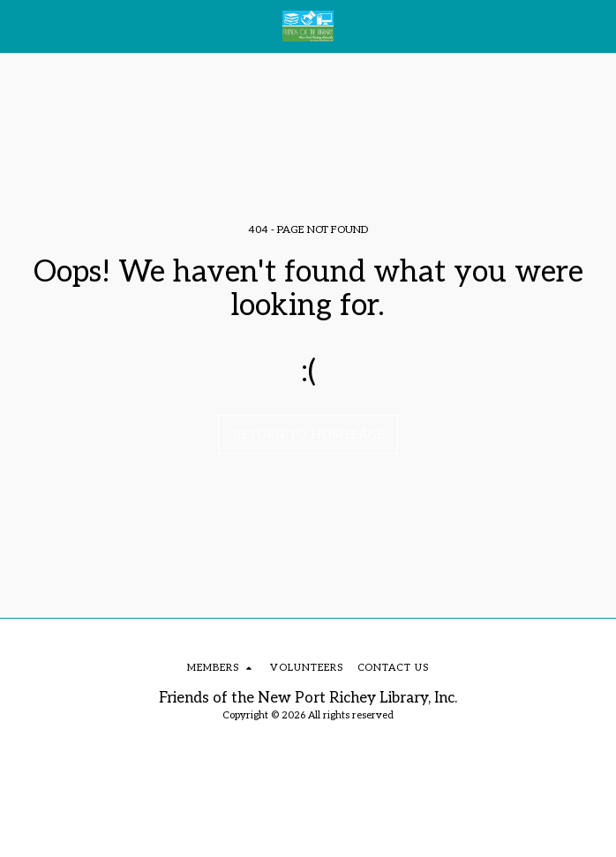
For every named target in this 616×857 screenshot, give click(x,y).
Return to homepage (308, 435)
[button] (19, 26)
